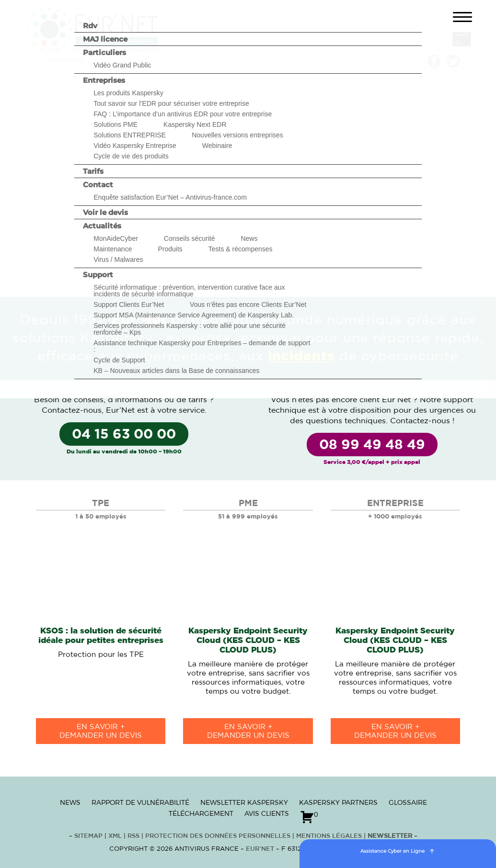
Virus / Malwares (118, 259)
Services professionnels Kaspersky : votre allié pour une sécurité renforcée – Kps (190, 329)
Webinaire (217, 146)
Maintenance (113, 249)
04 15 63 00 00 (124, 435)
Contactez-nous (72, 410)
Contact (98, 185)
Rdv (90, 26)
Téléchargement (201, 813)
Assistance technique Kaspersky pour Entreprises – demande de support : (202, 346)
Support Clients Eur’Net (129, 304)
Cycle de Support (119, 360)
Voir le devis (105, 212)
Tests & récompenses (241, 249)
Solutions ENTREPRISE (130, 135)
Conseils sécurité (190, 238)
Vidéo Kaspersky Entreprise (135, 146)
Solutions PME (115, 124)
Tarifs (93, 171)
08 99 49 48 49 (372, 445)
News (249, 238)
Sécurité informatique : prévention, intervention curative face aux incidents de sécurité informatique (189, 291)
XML (115, 836)
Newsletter (390, 836)
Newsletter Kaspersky (244, 802)
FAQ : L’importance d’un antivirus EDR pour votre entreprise (183, 114)
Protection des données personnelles (218, 836)
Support (98, 275)
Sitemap (88, 836)
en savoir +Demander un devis (101, 731)
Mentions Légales (329, 836)
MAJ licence (105, 39)
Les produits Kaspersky (128, 93)
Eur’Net (260, 849)
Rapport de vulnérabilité (140, 802)
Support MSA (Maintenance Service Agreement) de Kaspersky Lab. (194, 315)
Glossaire (408, 802)
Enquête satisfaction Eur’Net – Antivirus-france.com (170, 197)
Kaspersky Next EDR (195, 124)
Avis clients (267, 813)
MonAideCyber (116, 238)
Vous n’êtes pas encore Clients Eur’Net (248, 304)
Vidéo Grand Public (122, 65)
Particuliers (104, 52)
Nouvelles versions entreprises (237, 135)
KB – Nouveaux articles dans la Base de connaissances (176, 371)
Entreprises (104, 80)
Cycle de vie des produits (131, 156)
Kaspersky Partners (338, 802)
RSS (134, 836)
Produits (170, 249)
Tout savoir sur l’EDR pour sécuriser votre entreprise (171, 103)
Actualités (102, 226)
